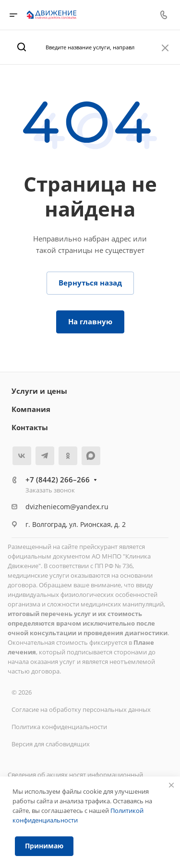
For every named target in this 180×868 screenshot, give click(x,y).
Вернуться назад (90, 283)
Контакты (30, 427)
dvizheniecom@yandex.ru (67, 507)
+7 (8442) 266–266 (58, 480)
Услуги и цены (39, 391)
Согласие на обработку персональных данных (81, 709)
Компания (31, 409)
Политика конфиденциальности (59, 727)
